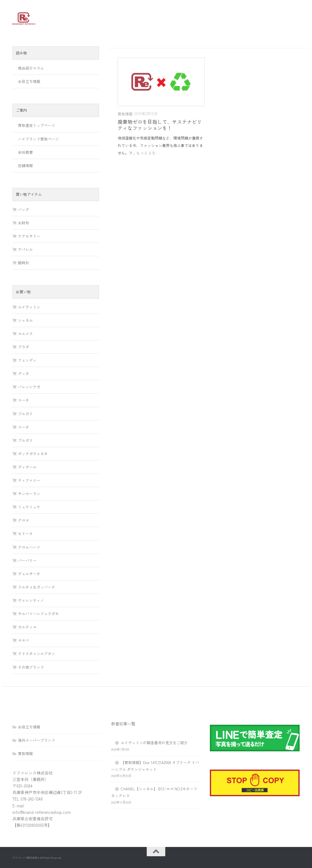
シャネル (25, 320)
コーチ (24, 400)
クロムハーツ (29, 547)
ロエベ (24, 640)
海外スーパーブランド (37, 740)
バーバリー (27, 560)
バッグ (24, 209)
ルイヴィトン (29, 307)
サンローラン (29, 493)
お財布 (24, 223)
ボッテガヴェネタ (33, 453)
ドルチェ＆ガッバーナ (37, 587)
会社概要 (25, 152)
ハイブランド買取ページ (38, 139)
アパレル (25, 249)
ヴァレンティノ (31, 600)
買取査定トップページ (37, 125)
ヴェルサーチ (29, 574)
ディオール (27, 467)
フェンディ (27, 360)
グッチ (24, 373)
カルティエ (27, 627)
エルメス (25, 333)
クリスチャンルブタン (37, 653)
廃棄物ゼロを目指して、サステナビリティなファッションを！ (160, 125)
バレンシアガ (29, 387)
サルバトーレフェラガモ (38, 613)
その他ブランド (31, 667)
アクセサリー (29, 236)
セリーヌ (25, 533)
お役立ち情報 (29, 81)
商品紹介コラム (31, 68)
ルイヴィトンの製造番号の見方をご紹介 (154, 743)
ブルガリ (25, 414)
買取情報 (125, 114)
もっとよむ (146, 153)
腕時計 (24, 263)
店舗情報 (25, 165)
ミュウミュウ (29, 507)
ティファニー (29, 480)
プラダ (24, 347)
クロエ (24, 520)
